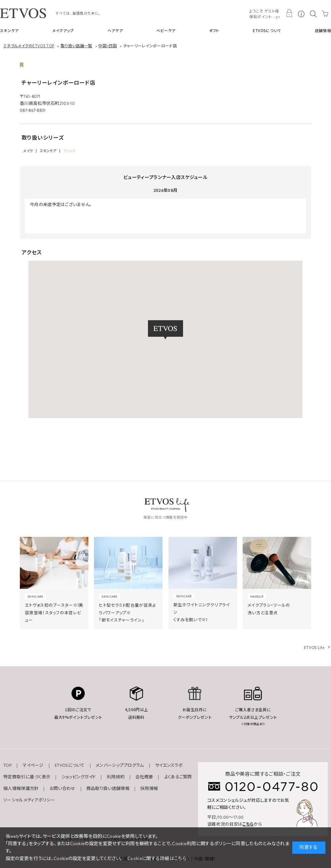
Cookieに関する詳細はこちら (157, 859)
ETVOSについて (267, 30)
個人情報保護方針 (21, 789)
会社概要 (144, 777)
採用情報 (149, 789)
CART (325, 13)
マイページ (33, 765)
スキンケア (9, 30)
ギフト (214, 30)
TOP (7, 765)
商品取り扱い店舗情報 (108, 789)
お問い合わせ (63, 789)
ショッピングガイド (79, 777)
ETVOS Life (314, 648)
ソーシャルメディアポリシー (29, 800)
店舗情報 (323, 30)
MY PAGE (289, 13)
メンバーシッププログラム (120, 765)
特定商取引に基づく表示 (27, 777)
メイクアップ (63, 30)
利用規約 (116, 777)
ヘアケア (115, 30)
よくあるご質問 (178, 777)
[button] (165, 330)
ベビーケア (166, 30)
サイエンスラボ (169, 765)
